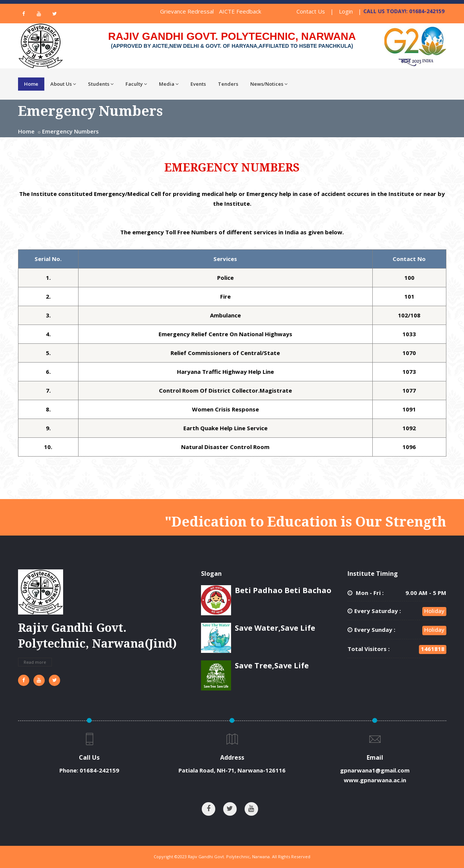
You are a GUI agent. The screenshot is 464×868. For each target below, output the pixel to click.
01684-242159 (99, 770)
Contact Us (311, 11)
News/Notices (269, 84)
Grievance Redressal (187, 11)
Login (346, 11)
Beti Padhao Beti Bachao (283, 590)
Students (101, 84)
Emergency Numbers (70, 131)
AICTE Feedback (240, 11)
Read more (35, 662)
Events (198, 84)
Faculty (136, 84)
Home (31, 84)
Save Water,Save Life (275, 628)
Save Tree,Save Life (272, 665)
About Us (63, 84)
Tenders (228, 84)
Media (169, 84)
